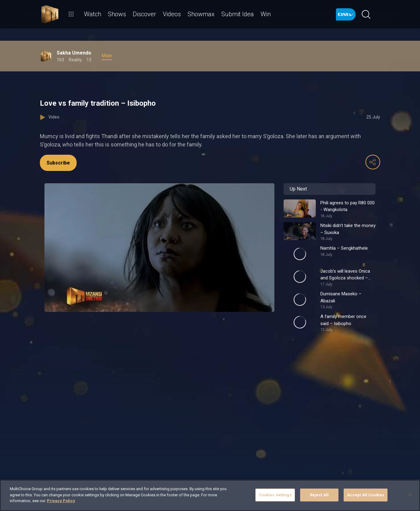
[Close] (410, 495)
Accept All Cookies (366, 495)
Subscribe (58, 163)
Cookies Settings (275, 495)
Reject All (319, 495)
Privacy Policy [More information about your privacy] (61, 501)
